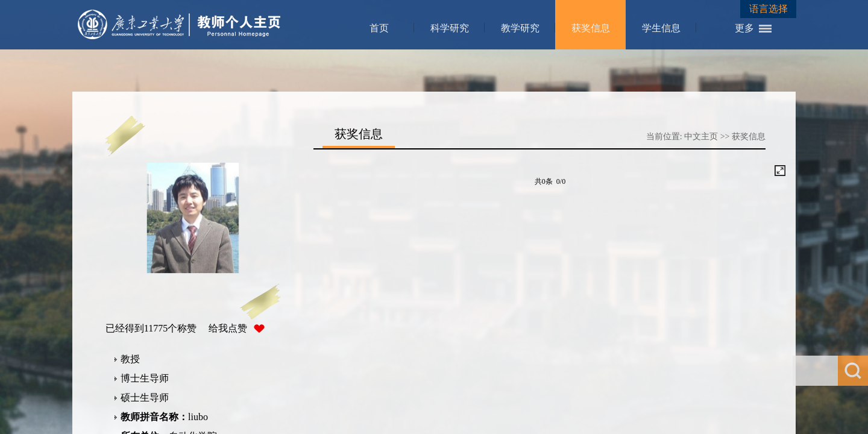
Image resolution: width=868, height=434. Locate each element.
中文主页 (701, 137)
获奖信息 (591, 28)
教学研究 (520, 28)
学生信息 (661, 28)
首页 (379, 28)
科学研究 (450, 28)
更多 (744, 28)
